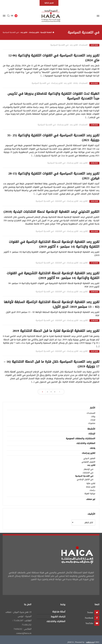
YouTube (89, 623)
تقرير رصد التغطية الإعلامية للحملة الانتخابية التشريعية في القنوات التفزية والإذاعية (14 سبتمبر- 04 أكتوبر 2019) (53, 276)
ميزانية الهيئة (90, 494)
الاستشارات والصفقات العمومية (81, 438)
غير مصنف (91, 499)
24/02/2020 (94, 201)
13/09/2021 (94, 125)
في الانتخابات (60, 201)
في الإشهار (88, 469)
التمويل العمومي (88, 462)
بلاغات (75, 83)
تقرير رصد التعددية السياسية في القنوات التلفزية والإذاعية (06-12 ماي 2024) (54, 58)
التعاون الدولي (89, 458)
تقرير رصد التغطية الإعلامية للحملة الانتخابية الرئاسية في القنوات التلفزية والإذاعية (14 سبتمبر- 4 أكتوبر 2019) (54, 244)
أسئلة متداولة (59, 612)
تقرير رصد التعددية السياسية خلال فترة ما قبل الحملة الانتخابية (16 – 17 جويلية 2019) (52, 364)
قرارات (93, 420)
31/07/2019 (94, 351)
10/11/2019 (94, 231)
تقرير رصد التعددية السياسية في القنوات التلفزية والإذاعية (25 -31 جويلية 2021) (53, 138)
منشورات (92, 423)
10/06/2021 (94, 163)
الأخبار (93, 408)
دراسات (92, 490)
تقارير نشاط (91, 487)
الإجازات (92, 434)
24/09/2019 (94, 292)
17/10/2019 (94, 263)
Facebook (89, 618)
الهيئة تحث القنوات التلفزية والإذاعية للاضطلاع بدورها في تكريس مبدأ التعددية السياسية (53, 96)
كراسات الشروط (58, 617)
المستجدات (83, 45)
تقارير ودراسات (57, 83)
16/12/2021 (94, 83)
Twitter (90, 612)
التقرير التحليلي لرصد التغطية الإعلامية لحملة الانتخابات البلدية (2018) (51, 212)
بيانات (93, 417)
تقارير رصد (74, 45)
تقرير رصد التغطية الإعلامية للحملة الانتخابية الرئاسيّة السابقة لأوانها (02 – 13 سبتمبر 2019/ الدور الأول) (52, 304)
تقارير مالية (91, 483)
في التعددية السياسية (59, 45)
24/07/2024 (94, 45)
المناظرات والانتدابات (86, 443)
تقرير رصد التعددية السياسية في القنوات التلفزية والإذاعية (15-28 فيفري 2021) (54, 176)
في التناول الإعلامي (85, 479)
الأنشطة (91, 429)
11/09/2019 (94, 321)
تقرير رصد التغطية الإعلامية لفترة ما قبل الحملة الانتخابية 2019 (56, 331)
